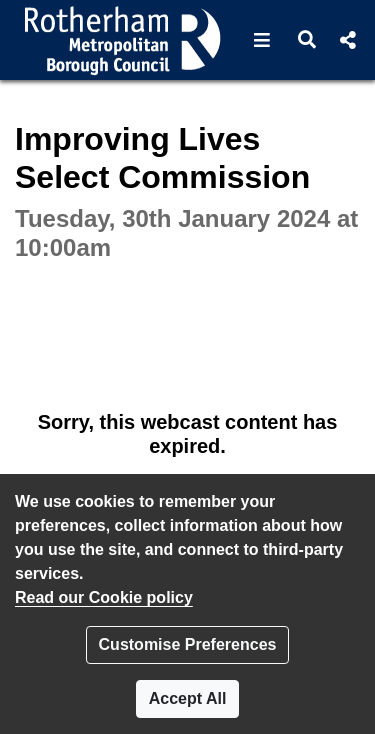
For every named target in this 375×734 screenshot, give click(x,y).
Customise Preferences (188, 644)
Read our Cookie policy (104, 597)
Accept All (188, 698)
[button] (262, 40)
